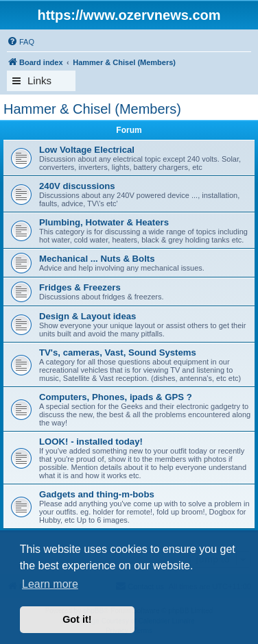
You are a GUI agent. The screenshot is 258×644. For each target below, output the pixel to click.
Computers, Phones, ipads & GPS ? (116, 397)
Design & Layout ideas (87, 316)
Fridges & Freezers (80, 287)
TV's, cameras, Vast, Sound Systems (118, 352)
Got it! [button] (77, 619)
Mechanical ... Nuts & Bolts (97, 259)
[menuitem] (21, 42)
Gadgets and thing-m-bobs (97, 494)
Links (39, 80)
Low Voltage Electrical (87, 150)
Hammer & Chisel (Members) (92, 109)
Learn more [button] (50, 584)
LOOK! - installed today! (91, 442)
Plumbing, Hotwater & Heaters (104, 222)
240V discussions (77, 186)
